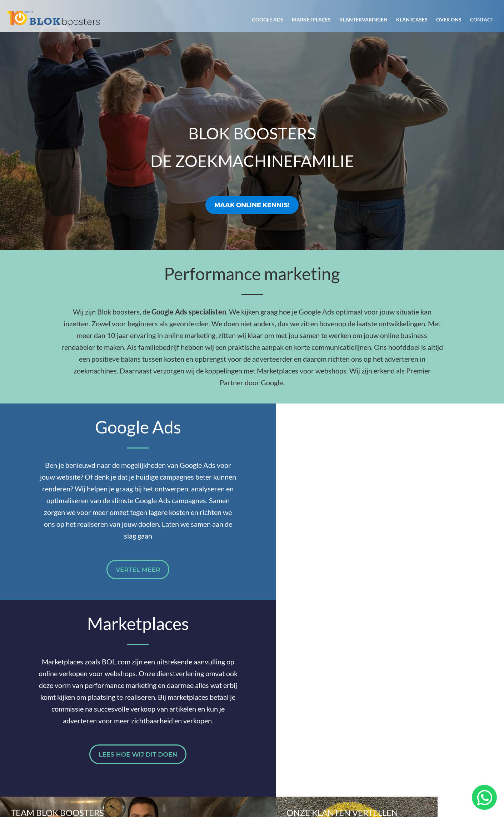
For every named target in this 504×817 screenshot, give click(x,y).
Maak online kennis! (252, 205)
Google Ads (268, 19)
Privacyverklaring (454, 783)
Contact (482, 19)
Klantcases (412, 19)
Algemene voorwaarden (385, 783)
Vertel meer (126, 581)
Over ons (449, 19)
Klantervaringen (363, 19)
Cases (400, 709)
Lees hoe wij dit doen (378, 570)
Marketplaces (311, 19)
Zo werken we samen (301, 709)
